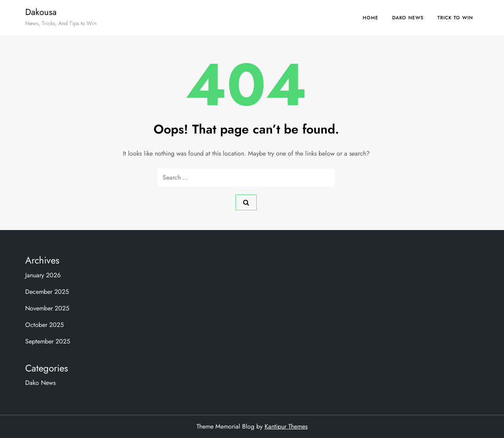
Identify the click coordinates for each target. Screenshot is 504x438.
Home (371, 18)
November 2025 (47, 308)
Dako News (408, 18)
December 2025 (47, 292)
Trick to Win (455, 18)
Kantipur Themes (286, 426)
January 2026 (43, 275)
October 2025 (44, 325)
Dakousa (41, 12)
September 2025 (48, 341)
